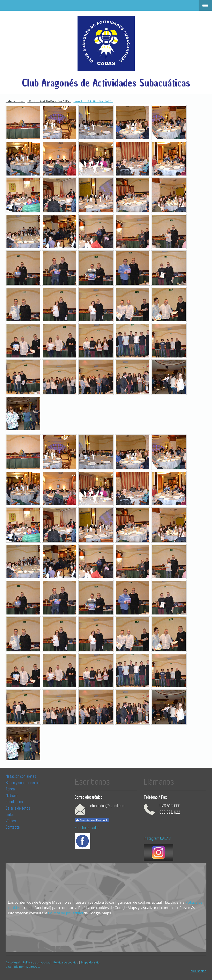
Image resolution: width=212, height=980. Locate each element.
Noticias (12, 795)
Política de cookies (66, 962)
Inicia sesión (198, 971)
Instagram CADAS (157, 838)
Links (10, 814)
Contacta (13, 827)
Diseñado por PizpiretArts (23, 967)
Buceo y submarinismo (23, 783)
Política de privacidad (65, 913)
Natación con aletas (21, 776)
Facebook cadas (87, 828)
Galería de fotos (18, 808)
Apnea (10, 789)
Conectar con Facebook (92, 820)
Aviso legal (13, 962)
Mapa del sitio (90, 962)
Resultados (14, 802)
